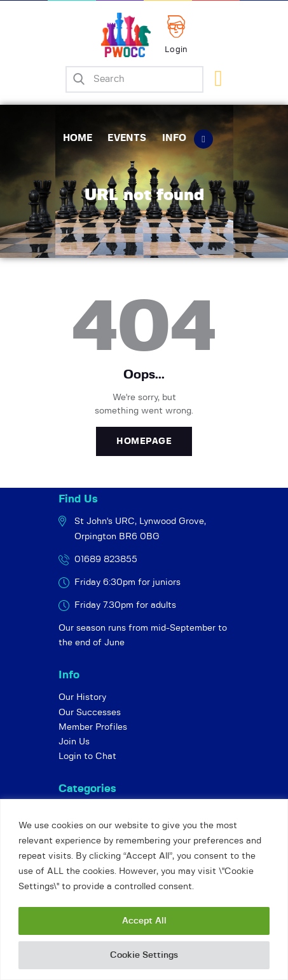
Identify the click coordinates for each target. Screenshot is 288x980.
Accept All (144, 921)
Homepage (144, 441)
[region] (144, 889)
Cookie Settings (144, 955)
